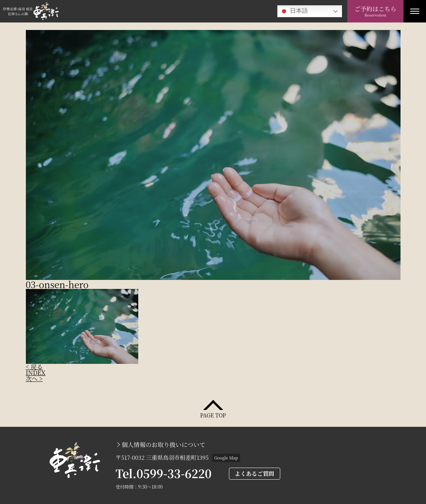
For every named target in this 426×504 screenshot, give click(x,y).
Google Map (226, 458)
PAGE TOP (213, 415)
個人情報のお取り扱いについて (164, 445)
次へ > (34, 379)
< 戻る (34, 367)
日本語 (294, 11)
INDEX (36, 373)
